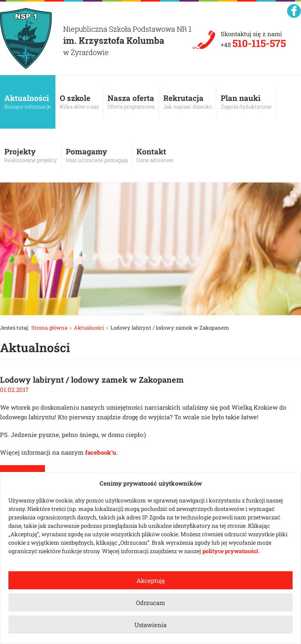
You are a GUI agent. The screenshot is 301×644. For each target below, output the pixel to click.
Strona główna (49, 328)
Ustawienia (150, 625)
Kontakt (155, 155)
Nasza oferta (131, 102)
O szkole (79, 102)
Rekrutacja (188, 102)
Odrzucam (150, 603)
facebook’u (101, 452)
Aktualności (28, 102)
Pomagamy (97, 155)
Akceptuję (151, 580)
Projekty (31, 155)
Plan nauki (246, 102)
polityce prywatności (230, 551)
